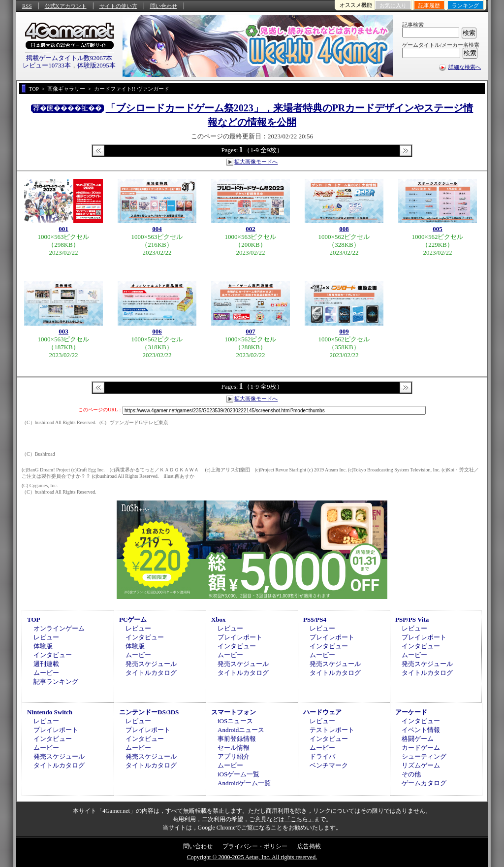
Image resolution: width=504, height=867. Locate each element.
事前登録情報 (237, 739)
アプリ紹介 (234, 756)
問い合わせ (164, 6)
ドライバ (322, 756)
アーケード (411, 712)
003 (63, 331)
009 (344, 331)
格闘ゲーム (418, 739)
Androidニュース (241, 730)
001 (63, 229)
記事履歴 (429, 5)
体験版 (43, 646)
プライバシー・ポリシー (255, 846)
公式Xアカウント (66, 6)
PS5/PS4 (315, 619)
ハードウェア (322, 712)
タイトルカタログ (151, 673)
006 (157, 331)
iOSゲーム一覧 (238, 774)
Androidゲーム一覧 (244, 783)
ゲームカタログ (424, 783)
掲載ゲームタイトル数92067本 (69, 58)
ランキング (465, 5)
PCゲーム (133, 619)
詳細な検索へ (465, 67)
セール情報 (234, 748)
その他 (411, 774)
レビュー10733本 (47, 65)
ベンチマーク (329, 765)
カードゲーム (421, 748)
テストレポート (332, 730)
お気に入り (393, 5)
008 (344, 229)
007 (251, 331)
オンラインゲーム (59, 628)
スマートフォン (234, 712)
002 (251, 229)
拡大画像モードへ (256, 162)
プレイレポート (240, 637)
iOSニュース (235, 721)
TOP (34, 619)
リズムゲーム (421, 765)
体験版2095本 (96, 65)
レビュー (46, 637)
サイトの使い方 (118, 6)
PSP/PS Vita (412, 619)
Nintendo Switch (50, 712)
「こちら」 (299, 819)
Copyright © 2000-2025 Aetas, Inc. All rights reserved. (252, 857)
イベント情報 (421, 730)
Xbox (219, 619)
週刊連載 (46, 664)
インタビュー (53, 655)
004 (157, 229)
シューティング (424, 756)
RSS (27, 6)
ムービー (46, 673)
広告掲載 (309, 846)
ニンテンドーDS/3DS (149, 712)
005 (438, 229)
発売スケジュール (151, 664)
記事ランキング (56, 682)
